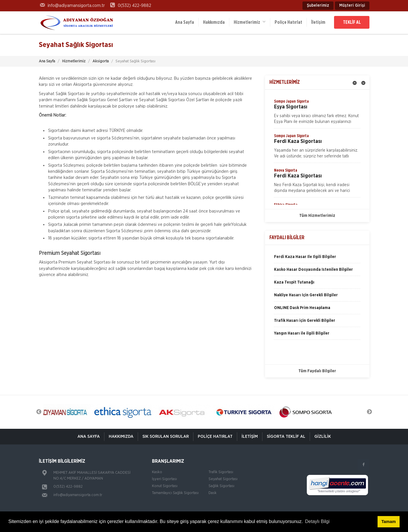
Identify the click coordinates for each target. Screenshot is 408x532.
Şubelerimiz (318, 6)
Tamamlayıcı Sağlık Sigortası (175, 493)
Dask (213, 493)
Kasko (157, 472)
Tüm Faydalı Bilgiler (317, 371)
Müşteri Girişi (352, 6)
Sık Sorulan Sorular (166, 436)
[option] (317, 113)
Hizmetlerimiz (250, 22)
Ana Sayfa (185, 22)
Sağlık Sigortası (221, 486)
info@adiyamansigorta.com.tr (78, 495)
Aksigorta (101, 61)
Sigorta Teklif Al (286, 436)
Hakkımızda (214, 22)
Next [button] (369, 412)
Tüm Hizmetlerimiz (317, 216)
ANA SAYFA (89, 436)
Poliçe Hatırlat (288, 22)
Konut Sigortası (165, 486)
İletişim (318, 22)
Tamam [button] (388, 522)
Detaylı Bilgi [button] (317, 521)
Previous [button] (39, 412)
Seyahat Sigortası (223, 479)
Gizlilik (323, 436)
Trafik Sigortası (221, 472)
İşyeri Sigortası (164, 479)
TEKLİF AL (352, 22)
